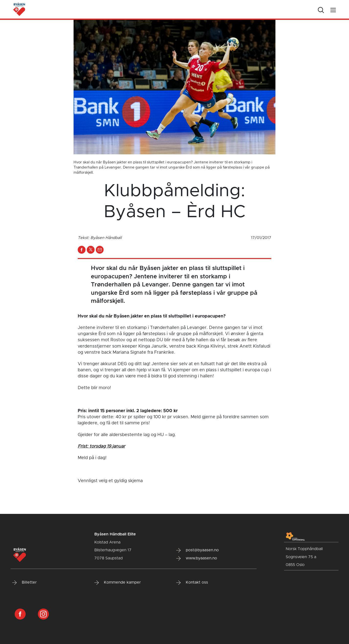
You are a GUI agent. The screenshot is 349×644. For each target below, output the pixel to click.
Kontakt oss (192, 583)
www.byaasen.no (197, 558)
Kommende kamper (118, 583)
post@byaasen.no (197, 550)
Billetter (24, 583)
